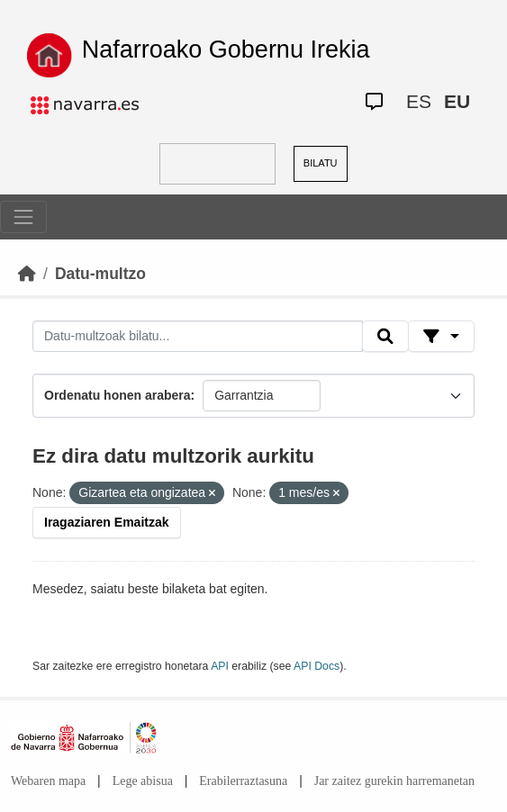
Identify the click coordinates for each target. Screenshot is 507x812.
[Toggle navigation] (23, 217)
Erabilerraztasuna (243, 781)
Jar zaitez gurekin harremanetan (394, 781)
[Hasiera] (27, 274)
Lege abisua (143, 781)
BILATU (321, 163)
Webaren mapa (48, 781)
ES (419, 101)
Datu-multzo (100, 274)
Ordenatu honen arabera (118, 395)
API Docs (317, 666)
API (220, 666)
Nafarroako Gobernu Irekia (226, 50)
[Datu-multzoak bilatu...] (198, 337)
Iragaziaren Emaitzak (107, 522)
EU (457, 101)
